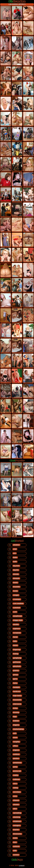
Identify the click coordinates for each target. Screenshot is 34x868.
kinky (15, 708)
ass (15, 553)
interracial (17, 704)
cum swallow (18, 603)
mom (15, 738)
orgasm (16, 750)
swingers (17, 825)
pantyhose (17, 763)
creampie (17, 599)
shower (16, 805)
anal (15, 549)
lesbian (16, 721)
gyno (15, 679)
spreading (17, 813)
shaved (16, 800)
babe (15, 557)
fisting (16, 654)
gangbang (17, 658)
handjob (16, 687)
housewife (17, 700)
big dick (16, 566)
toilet (15, 838)
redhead (16, 779)
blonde (16, 574)
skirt (15, 809)
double (16, 624)
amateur (16, 545)
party (15, 767)
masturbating (18, 729)
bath (15, 562)
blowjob (16, 578)
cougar (16, 595)
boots (15, 583)
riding (16, 788)
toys (15, 842)
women (16, 855)
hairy (15, 683)
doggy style (18, 620)
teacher (16, 830)
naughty (16, 742)
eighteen (17, 629)
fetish (15, 645)
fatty (15, 641)
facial (15, 637)
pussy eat (17, 771)
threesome (17, 834)
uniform (16, 846)
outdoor (16, 754)
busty (15, 591)
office (15, 746)
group (16, 675)
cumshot (17, 608)
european (17, 633)
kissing (16, 712)
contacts (22, 865)
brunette (17, 587)
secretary (17, 792)
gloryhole (17, 666)
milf (15, 733)
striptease (17, 821)
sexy (15, 796)
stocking (17, 817)
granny (16, 671)
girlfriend (17, 662)
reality (16, 775)
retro (15, 784)
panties (16, 758)
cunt (15, 612)
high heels (17, 696)
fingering (17, 650)
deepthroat (17, 616)
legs (15, 717)
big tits (16, 570)
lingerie (16, 725)
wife (15, 851)
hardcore (17, 691)
